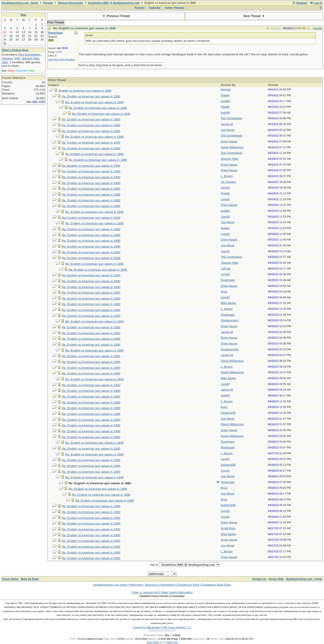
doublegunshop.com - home (20, 3)
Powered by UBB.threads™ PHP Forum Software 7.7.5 (162, 627)
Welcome (136, 585)
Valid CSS (172, 642)
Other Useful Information (177, 592)
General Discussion (70, 3)
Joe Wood (273, 28)
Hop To (154, 565)
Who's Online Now (15, 50)
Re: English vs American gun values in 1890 (84, 28)
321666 (318, 28)
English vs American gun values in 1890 (85, 91)
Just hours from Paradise (61, 59)
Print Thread (55, 22)
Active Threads (175, 8)
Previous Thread (116, 16)
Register (300, 3)
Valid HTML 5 (154, 642)
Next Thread (254, 16)
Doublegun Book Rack (216, 585)
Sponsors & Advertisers (160, 585)
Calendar (155, 8)
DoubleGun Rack (188, 585)
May (23, 15)
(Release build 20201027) (162, 630)
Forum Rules (10, 579)
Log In (316, 3)
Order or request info (145, 592)
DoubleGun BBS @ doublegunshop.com (114, 3)
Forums (48, 3)
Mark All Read (30, 579)
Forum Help (276, 579)
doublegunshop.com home (110, 585)
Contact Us (259, 579)
